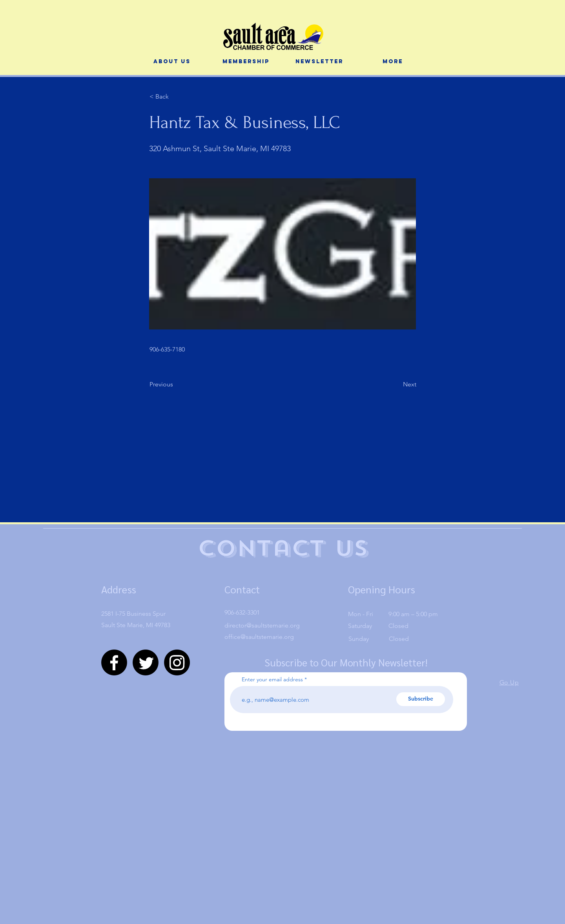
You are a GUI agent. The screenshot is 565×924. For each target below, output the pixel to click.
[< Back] (175, 97)
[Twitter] (146, 662)
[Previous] (175, 384)
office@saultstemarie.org (259, 637)
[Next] (397, 384)
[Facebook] (114, 662)
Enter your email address (272, 679)
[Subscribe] (421, 699)
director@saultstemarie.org (262, 625)
